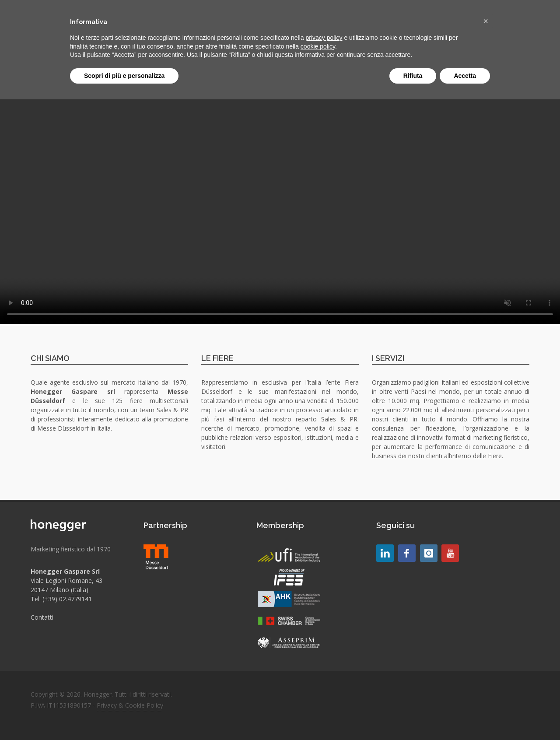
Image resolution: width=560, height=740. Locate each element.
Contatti (42, 617)
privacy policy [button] (324, 38)
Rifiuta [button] (413, 76)
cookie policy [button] (318, 46)
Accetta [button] (465, 76)
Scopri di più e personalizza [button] (124, 76)
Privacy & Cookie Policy (130, 705)
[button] (486, 21)
